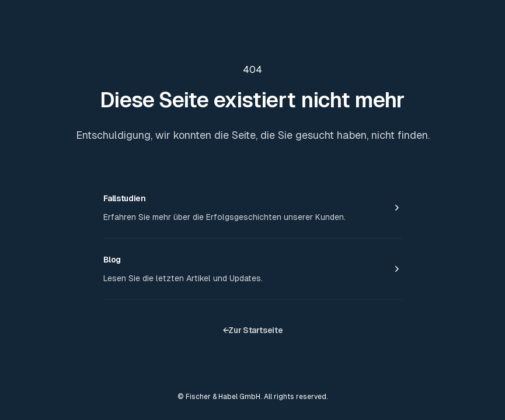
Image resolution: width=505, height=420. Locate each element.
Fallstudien (125, 198)
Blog (112, 260)
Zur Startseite (253, 330)
